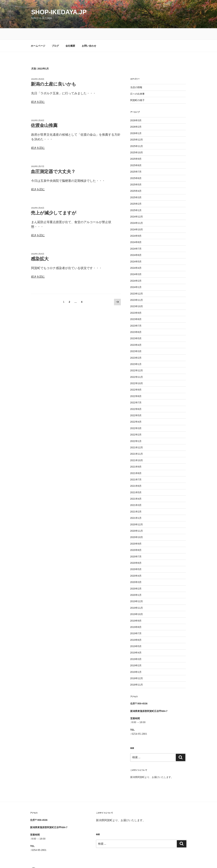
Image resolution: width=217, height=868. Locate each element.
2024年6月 (136, 244)
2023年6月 (136, 321)
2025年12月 (137, 128)
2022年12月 (137, 359)
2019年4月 (136, 641)
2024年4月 (136, 257)
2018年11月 (137, 673)
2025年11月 (137, 135)
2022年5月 (136, 404)
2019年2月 (136, 654)
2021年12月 (137, 436)
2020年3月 (136, 571)
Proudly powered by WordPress (113, 860)
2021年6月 (136, 475)
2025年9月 (136, 147)
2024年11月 (137, 212)
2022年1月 (136, 430)
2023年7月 (136, 314)
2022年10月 (137, 372)
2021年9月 (136, 455)
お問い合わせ (89, 34)
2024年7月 (136, 237)
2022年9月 (136, 378)
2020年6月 (136, 552)
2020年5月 (136, 558)
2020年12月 (137, 513)
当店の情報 (136, 76)
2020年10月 (137, 526)
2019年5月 (136, 635)
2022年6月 (136, 398)
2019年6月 (136, 629)
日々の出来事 (137, 82)
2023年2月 (136, 346)
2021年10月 (137, 449)
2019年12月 (137, 590)
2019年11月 (137, 597)
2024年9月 (136, 225)
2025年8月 (136, 154)
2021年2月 (136, 500)
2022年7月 (136, 391)
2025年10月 (137, 141)
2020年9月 (136, 532)
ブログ (55, 34)
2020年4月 (136, 564)
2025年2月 (136, 192)
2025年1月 (136, 199)
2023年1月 (136, 353)
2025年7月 (136, 160)
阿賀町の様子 (137, 89)
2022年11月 (137, 366)
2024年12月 (137, 205)
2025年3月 (136, 186)
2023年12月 (137, 282)
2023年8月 (136, 308)
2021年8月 (136, 462)
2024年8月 (136, 231)
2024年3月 (136, 263)
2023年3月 (136, 340)
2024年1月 (136, 276)
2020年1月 (136, 584)
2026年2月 (136, 115)
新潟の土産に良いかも (53, 73)
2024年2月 (136, 269)
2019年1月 (136, 661)
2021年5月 (136, 481)
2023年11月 (137, 289)
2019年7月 (136, 622)
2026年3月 (136, 109)
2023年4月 (136, 334)
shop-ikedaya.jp (59, 12)
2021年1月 (136, 507)
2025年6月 (136, 167)
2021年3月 (136, 494)
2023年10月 (137, 295)
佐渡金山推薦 (44, 114)
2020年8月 (136, 539)
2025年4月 (136, 180)
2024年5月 (136, 250)
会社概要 (70, 34)
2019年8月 (136, 616)
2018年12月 (137, 667)
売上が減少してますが (54, 202)
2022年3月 (136, 417)
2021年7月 (136, 468)
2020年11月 (137, 519)
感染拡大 (40, 247)
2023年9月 (136, 302)
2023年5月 (136, 327)
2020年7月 (136, 545)
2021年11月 (137, 442)
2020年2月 (136, 577)
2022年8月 (136, 385)
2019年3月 (136, 648)
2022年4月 (136, 410)
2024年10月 (137, 218)
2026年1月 (136, 122)
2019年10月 (137, 603)
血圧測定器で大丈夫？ (53, 160)
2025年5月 (136, 173)
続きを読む (38, 90)
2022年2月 (136, 423)
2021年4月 (136, 487)
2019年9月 (136, 609)
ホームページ (38, 34)
